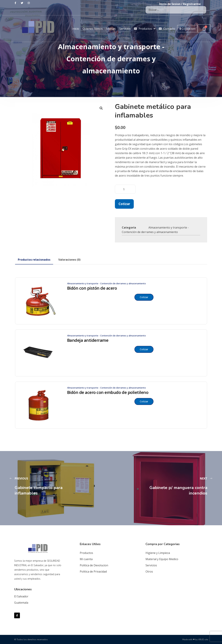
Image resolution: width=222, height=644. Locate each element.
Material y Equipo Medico (162, 559)
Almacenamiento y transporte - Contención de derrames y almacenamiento (107, 283)
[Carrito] (204, 29)
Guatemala (21, 603)
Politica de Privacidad (93, 572)
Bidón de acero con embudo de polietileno (108, 392)
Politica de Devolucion (94, 565)
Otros (149, 572)
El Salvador (21, 596)
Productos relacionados (34, 260)
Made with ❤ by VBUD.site (195, 640)
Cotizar (124, 204)
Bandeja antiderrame (88, 340)
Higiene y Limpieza (158, 553)
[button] (101, 108)
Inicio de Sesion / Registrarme (180, 4)
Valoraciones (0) (69, 260)
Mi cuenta (86, 559)
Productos (86, 553)
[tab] (34, 260)
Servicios (151, 565)
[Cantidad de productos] (125, 189)
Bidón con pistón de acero (92, 288)
